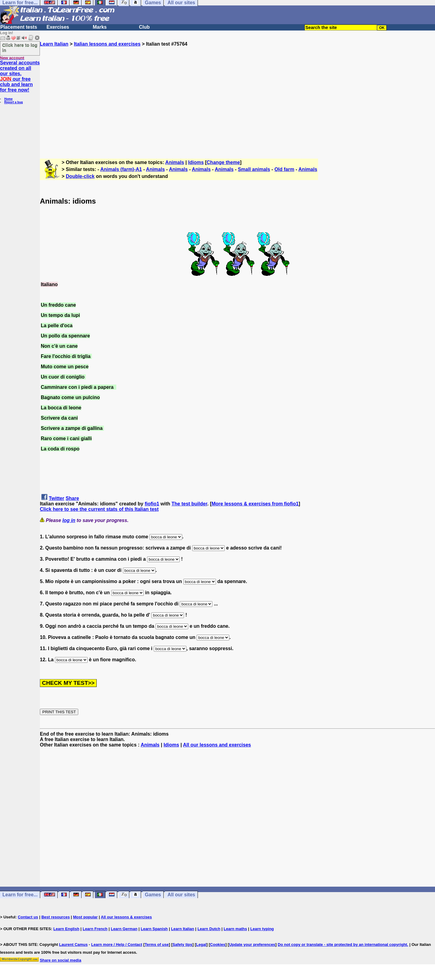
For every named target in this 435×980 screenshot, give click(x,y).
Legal (201, 945)
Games (153, 895)
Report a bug (14, 102)
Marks (100, 27)
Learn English (66, 929)
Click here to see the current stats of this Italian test (99, 509)
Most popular (85, 917)
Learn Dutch (209, 929)
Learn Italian (54, 44)
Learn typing (262, 929)
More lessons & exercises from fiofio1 (255, 504)
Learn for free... (20, 895)
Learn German (124, 929)
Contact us (28, 917)
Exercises (58, 27)
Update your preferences (252, 945)
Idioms (196, 162)
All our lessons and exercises (217, 745)
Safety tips (182, 945)
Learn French (95, 929)
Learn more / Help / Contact (117, 945)
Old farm (284, 169)
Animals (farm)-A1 (121, 169)
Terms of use (157, 945)
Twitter (56, 498)
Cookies (218, 945)
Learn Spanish (154, 929)
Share (72, 498)
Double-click (80, 176)
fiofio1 (152, 504)
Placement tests (19, 27)
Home (8, 99)
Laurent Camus (74, 945)
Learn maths (235, 929)
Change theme (223, 162)
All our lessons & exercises (126, 917)
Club (144, 27)
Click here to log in (20, 47)
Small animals (254, 169)
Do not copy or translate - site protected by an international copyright (342, 945)
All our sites (181, 895)
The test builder (189, 504)
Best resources (56, 917)
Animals (175, 162)
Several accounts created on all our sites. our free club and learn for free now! (20, 76)
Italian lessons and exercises (107, 44)
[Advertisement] (237, 100)
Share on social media (61, 960)
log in (69, 520)
